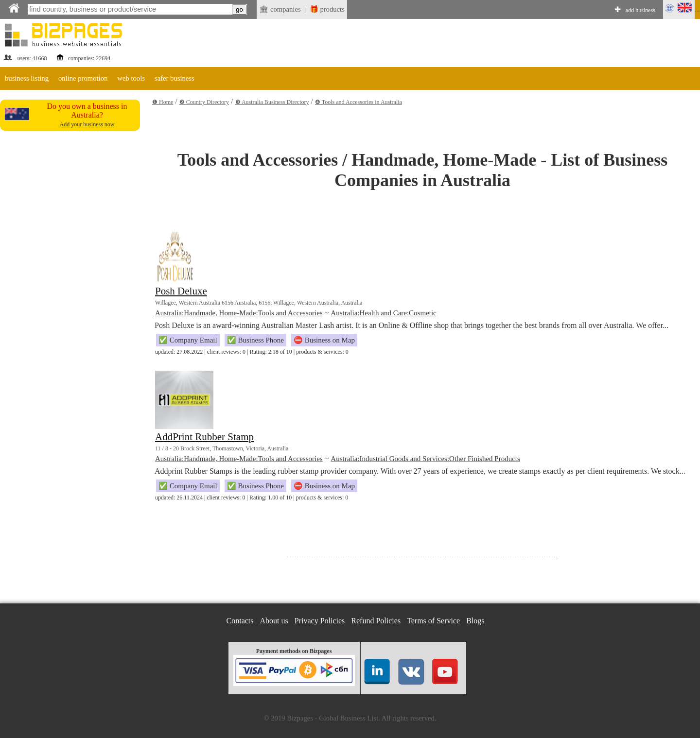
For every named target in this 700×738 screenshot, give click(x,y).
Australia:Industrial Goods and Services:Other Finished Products (425, 459)
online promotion (83, 78)
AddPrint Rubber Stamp (204, 437)
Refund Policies (376, 621)
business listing (27, 78)
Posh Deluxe (181, 291)
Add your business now (87, 124)
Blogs (475, 621)
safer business (175, 78)
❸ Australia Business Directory (272, 102)
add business (640, 10)
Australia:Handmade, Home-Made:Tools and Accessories (239, 313)
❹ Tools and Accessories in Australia (359, 102)
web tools (131, 78)
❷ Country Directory (204, 102)
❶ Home (163, 102)
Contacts (240, 621)
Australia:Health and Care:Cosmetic (383, 313)
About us (274, 621)
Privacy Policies (320, 621)
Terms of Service (433, 621)
